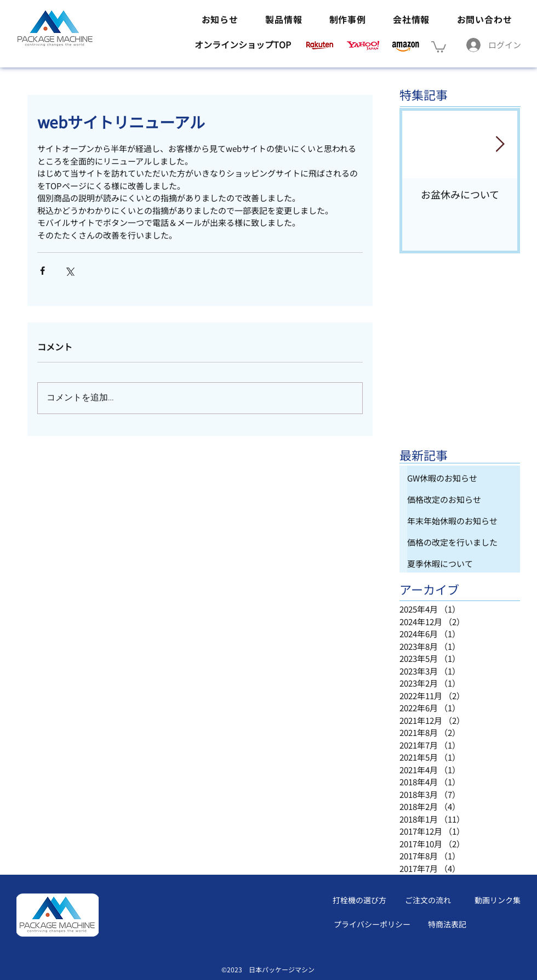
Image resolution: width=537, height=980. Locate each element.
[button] (439, 46)
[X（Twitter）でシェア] (69, 271)
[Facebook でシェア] (42, 271)
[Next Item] (500, 145)
